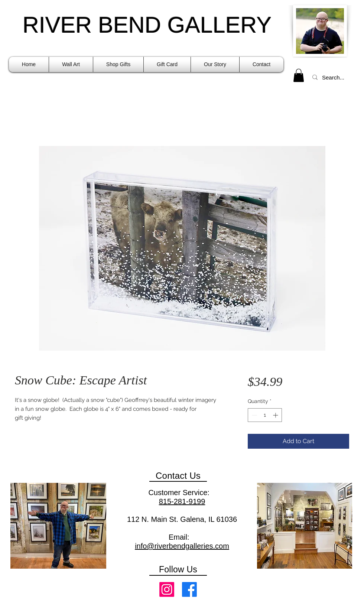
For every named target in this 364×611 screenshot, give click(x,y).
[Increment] (276, 415)
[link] (299, 75)
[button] (71, 64)
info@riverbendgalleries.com (182, 546)
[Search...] (334, 77)
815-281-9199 (182, 501)
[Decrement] (253, 415)
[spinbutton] (265, 415)
